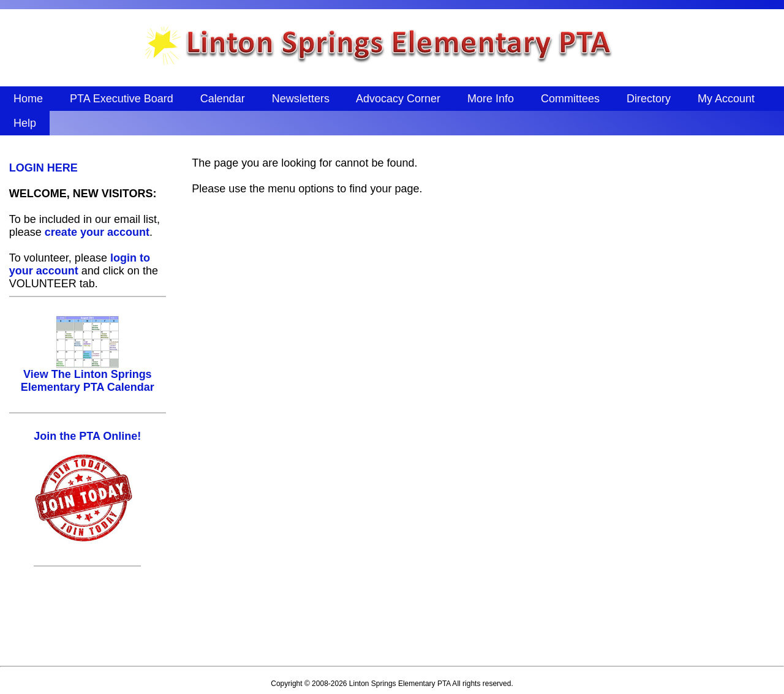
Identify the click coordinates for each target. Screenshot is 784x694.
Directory (649, 99)
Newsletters (301, 99)
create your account (97, 232)
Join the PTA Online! (87, 436)
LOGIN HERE (43, 168)
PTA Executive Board (122, 99)
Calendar (223, 99)
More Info (491, 99)
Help (25, 123)
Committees (570, 99)
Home (28, 99)
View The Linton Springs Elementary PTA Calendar (88, 376)
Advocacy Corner (398, 99)
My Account (726, 99)
